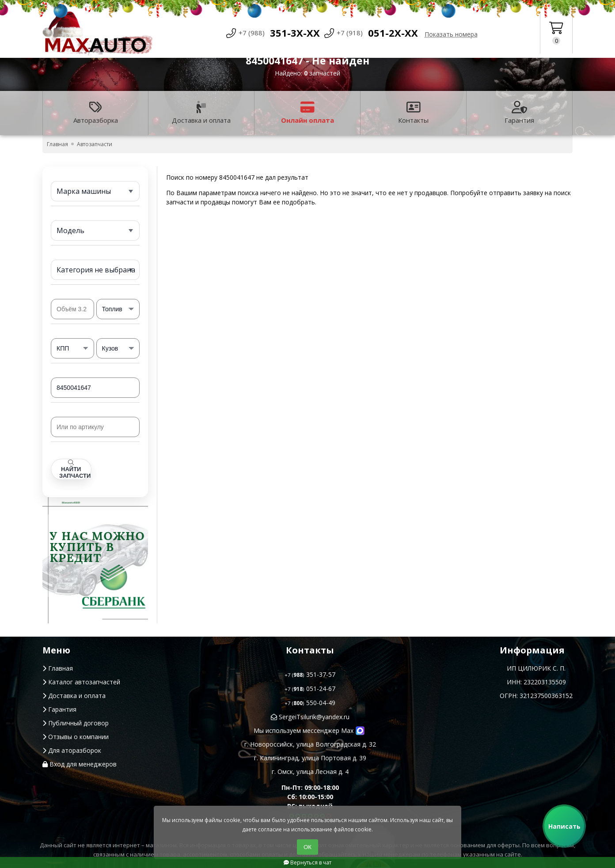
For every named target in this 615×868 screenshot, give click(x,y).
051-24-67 (310, 689)
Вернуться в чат (307, 862)
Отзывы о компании (76, 737)
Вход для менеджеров (80, 764)
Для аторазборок (72, 750)
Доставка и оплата (201, 113)
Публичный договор (76, 723)
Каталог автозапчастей (81, 682)
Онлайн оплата (307, 113)
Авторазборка (96, 113)
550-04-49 (310, 703)
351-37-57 (310, 674)
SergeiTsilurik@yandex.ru (310, 717)
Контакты (413, 113)
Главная (58, 668)
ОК (307, 847)
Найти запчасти (75, 469)
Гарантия (519, 113)
